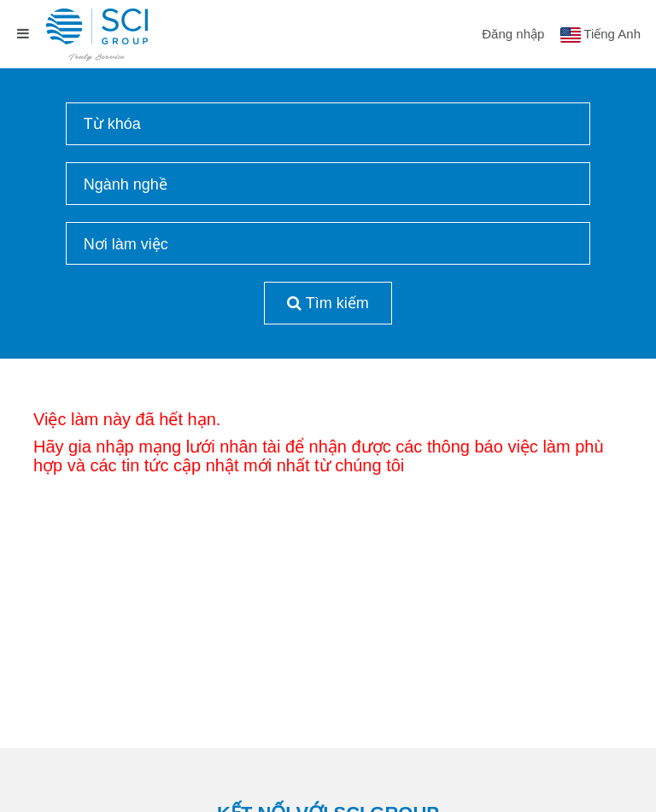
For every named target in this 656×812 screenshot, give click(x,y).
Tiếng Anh (612, 34)
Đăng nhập (513, 34)
